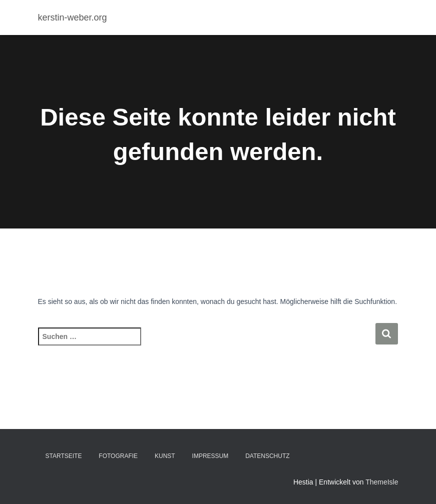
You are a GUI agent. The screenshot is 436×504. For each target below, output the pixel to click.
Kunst (165, 456)
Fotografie (118, 456)
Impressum (210, 456)
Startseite (64, 456)
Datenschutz (267, 456)
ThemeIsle (382, 482)
